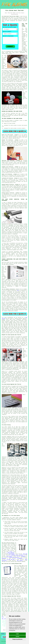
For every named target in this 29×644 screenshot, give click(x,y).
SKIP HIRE (25, 554)
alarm (25, 527)
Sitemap (3, 634)
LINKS (17, 8)
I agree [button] (17, 634)
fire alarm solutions (18, 585)
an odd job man (11, 559)
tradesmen (23, 562)
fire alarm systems (17, 388)
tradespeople (14, 548)
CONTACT (22, 8)
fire (11, 537)
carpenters (23, 556)
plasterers (4, 558)
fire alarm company (18, 225)
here (3, 617)
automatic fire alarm (11, 73)
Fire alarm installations (7, 317)
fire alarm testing (12, 457)
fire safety (10, 496)
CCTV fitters (9, 556)
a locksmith (20, 558)
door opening (20, 561)
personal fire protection (13, 116)
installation (8, 84)
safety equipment (5, 309)
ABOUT (19, 8)
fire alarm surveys (6, 588)
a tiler (10, 552)
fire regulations (18, 256)
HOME (14, 8)
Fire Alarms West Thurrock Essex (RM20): (10, 16)
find (5, 598)
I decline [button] (17, 637)
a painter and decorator (14, 557)
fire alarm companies (23, 326)
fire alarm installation (20, 579)
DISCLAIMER (26, 8)
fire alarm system (8, 187)
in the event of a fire (18, 146)
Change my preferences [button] (17, 639)
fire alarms (17, 330)
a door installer (11, 553)
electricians (11, 554)
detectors (10, 195)
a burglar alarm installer (17, 555)
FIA (18, 290)
